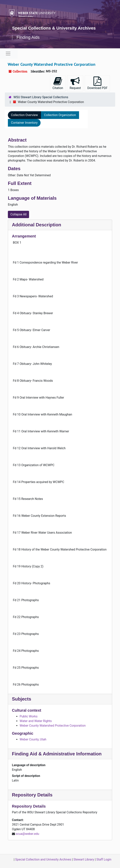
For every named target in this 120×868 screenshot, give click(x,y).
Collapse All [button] (18, 214)
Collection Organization (60, 115)
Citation (58, 83)
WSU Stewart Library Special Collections (41, 97)
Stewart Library (84, 859)
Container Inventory (24, 123)
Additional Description (37, 225)
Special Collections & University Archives (54, 28)
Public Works (29, 716)
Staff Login (104, 859)
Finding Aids (28, 37)
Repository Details (32, 795)
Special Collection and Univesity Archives (43, 859)
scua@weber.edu (27, 834)
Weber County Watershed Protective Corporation (53, 726)
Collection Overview (24, 115)
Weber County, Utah (33, 739)
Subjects (22, 699)
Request (75, 83)
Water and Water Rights (36, 721)
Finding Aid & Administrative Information (57, 754)
